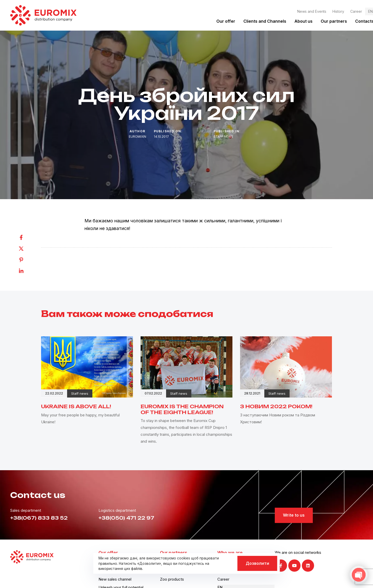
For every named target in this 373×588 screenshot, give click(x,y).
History (338, 11)
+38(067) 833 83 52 (39, 518)
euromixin (138, 137)
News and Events (312, 11)
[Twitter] (26, 249)
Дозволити (257, 563)
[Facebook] (26, 237)
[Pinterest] (26, 260)
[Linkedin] (26, 271)
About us (303, 21)
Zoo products (172, 579)
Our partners (334, 21)
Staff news (223, 137)
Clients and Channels (265, 21)
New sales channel (115, 579)
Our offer (226, 21)
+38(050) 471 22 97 (126, 518)
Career (356, 11)
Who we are (230, 553)
